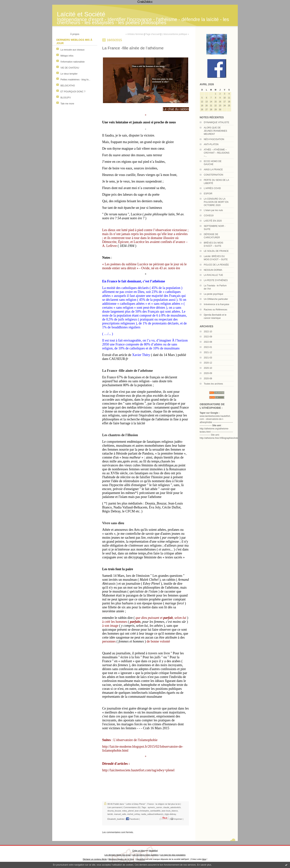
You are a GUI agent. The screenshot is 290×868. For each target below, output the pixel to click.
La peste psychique (213, 294)
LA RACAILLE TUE (213, 275)
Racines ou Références (216, 310)
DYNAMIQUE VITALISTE (216, 122)
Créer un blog (138, 851)
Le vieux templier (69, 74)
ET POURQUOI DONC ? (73, 92)
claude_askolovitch (172, 807)
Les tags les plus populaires (173, 855)
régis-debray (170, 814)
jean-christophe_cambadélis (148, 811)
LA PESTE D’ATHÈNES (216, 280)
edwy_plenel (128, 811)
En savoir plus (204, 865)
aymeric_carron (155, 807)
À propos (75, 34)
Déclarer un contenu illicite (95, 859)
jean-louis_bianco (170, 811)
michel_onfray (134, 814)
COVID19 (209, 216)
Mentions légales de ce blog (121, 859)
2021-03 (208, 358)
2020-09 (208, 373)
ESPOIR (208, 194)
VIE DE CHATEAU (70, 68)
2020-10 (208, 368)
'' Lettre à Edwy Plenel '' (135, 804)
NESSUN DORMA (213, 270)
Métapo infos (67, 56)
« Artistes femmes (134, 34)
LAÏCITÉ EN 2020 (213, 221)
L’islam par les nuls (213, 210)
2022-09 (208, 337)
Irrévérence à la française (216, 304)
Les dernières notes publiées (145, 855)
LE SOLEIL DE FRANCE (216, 251)
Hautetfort (153, 851)
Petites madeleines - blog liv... (75, 80)
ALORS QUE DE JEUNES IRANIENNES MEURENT (215, 131)
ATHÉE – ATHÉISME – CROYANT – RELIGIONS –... (217, 153)
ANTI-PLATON (211, 144)
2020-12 (208, 363)
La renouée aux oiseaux (72, 50)
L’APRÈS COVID (212, 188)
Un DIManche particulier (216, 299)
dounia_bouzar (114, 811)
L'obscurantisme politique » (175, 34)
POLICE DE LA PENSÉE (216, 265)
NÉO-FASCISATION (214, 139)
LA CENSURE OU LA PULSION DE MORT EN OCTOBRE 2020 (216, 202)
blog (204, 859)
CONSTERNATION (213, 175)
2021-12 (208, 352)
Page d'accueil (153, 34)
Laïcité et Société (81, 14)
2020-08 (208, 379)
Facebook (132, 819)
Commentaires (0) (132, 807)
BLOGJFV (66, 98)
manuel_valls (120, 814)
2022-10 (208, 332)
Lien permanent (115, 807)
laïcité (110, 814)
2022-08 (208, 342)
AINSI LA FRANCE (213, 170)
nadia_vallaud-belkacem (152, 814)
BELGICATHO (68, 86)
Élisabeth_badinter (116, 819)
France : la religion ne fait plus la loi (164, 804)
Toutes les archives (213, 384)
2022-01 (208, 347)
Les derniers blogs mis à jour (117, 855)
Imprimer (176, 819)
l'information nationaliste (72, 62)
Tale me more (67, 104)
